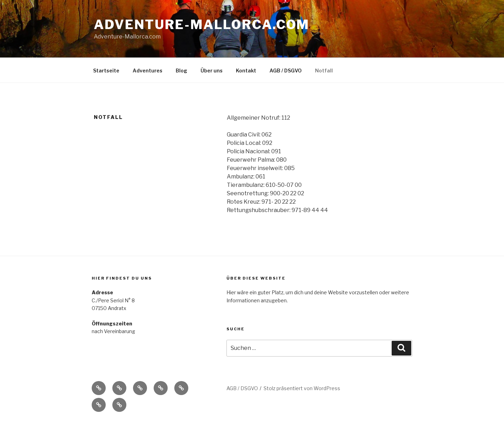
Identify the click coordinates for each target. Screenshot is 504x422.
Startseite (106, 71)
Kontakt (246, 71)
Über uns (212, 71)
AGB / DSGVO (286, 71)
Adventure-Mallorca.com (202, 24)
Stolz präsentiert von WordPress (302, 388)
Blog (181, 71)
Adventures (148, 71)
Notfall (324, 71)
